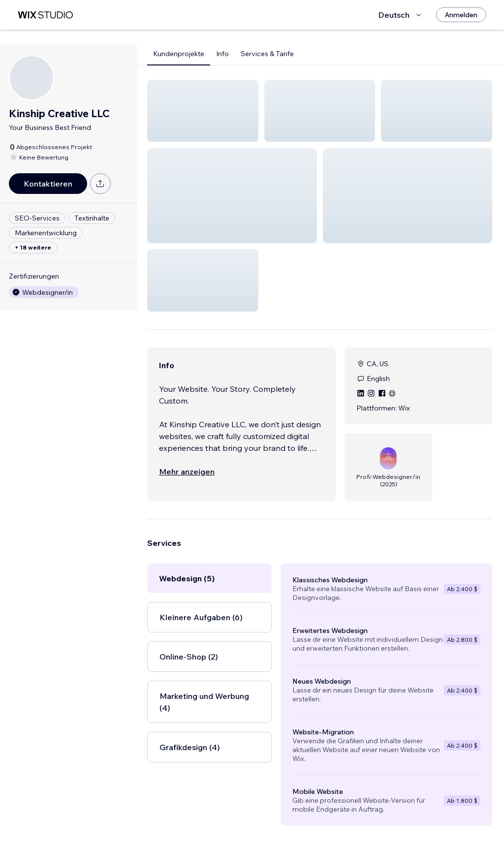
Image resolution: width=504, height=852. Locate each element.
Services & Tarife (267, 54)
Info (222, 54)
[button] (203, 111)
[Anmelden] (461, 15)
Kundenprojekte (179, 54)
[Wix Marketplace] (45, 15)
